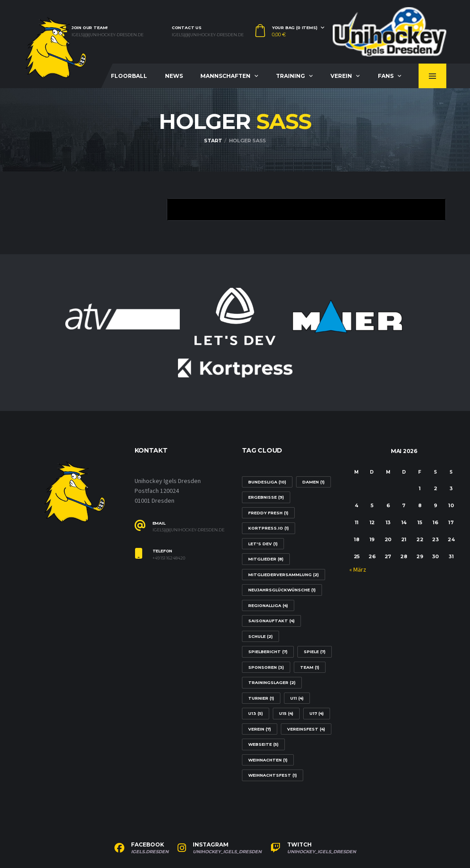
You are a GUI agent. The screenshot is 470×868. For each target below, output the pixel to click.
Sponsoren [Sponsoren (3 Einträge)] (266, 667)
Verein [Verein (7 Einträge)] (260, 729)
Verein (341, 76)
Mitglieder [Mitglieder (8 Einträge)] (266, 559)
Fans (386, 76)
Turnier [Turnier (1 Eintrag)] (261, 698)
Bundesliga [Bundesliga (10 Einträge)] (267, 482)
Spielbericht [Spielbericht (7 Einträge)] (268, 652)
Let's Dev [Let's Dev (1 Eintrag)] (263, 544)
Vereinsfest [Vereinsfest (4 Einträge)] (306, 729)
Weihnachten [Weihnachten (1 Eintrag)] (268, 760)
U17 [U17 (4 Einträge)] (317, 713)
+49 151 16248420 (169, 558)
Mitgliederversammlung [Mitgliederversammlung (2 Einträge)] (284, 575)
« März (358, 570)
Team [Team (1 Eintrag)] (310, 667)
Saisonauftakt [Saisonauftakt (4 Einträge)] (271, 621)
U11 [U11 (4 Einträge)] (297, 698)
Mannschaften (225, 76)
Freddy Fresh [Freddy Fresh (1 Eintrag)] (268, 513)
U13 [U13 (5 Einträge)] (256, 713)
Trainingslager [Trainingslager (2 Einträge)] (272, 682)
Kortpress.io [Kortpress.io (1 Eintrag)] (269, 528)
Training (290, 76)
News (174, 76)
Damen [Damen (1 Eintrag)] (313, 482)
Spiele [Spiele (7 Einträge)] (315, 652)
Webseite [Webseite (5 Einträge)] (263, 744)
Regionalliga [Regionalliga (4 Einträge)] (268, 605)
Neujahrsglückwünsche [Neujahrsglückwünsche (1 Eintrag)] (282, 590)
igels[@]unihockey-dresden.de (108, 35)
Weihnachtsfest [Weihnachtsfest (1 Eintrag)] (273, 775)
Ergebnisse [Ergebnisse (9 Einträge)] (266, 497)
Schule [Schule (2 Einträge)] (260, 636)
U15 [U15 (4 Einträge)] (286, 713)
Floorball (129, 76)
